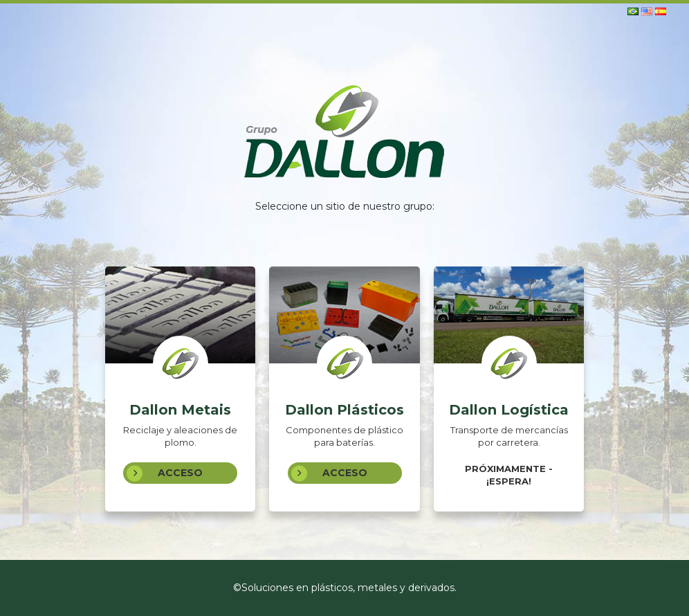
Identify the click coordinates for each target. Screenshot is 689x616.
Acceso (165, 473)
